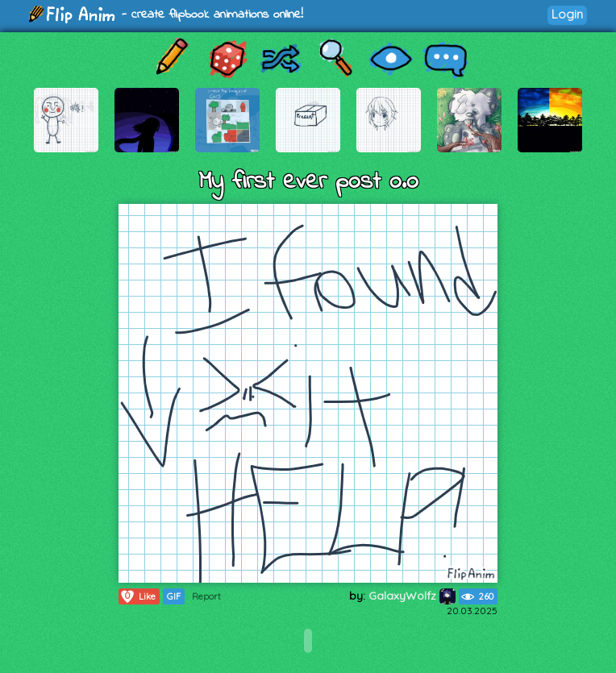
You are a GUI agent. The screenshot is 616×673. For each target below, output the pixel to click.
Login (567, 14)
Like (137, 596)
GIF (174, 596)
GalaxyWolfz (412, 596)
